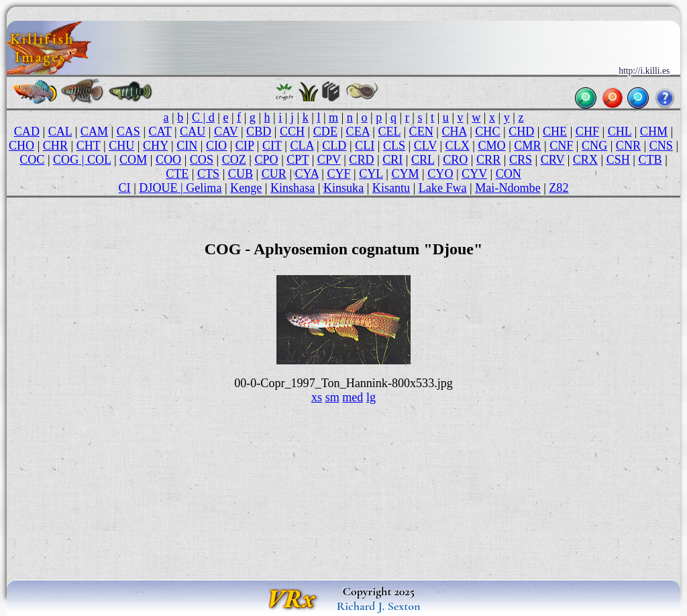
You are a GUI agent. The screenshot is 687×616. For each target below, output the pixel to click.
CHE (555, 132)
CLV (425, 146)
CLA (302, 146)
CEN (421, 132)
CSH (618, 160)
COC (32, 160)
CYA (307, 174)
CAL (60, 132)
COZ (234, 160)
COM (133, 160)
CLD (334, 146)
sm (332, 397)
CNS (661, 146)
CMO (491, 146)
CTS (208, 174)
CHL (620, 132)
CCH (292, 132)
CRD (361, 160)
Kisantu (391, 188)
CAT (160, 132)
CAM (94, 132)
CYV (474, 174)
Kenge (246, 188)
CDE (325, 132)
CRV (552, 160)
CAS (128, 132)
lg (371, 397)
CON (509, 174)
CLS (394, 146)
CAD (27, 132)
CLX (458, 146)
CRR (488, 160)
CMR (527, 146)
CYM (405, 174)
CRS (521, 160)
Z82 (559, 188)
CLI (365, 146)
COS (202, 160)
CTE (177, 174)
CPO (266, 160)
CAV (226, 132)
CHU (121, 146)
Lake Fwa (443, 188)
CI (125, 188)
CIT (272, 146)
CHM (654, 132)
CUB (241, 174)
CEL (389, 132)
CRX (585, 160)
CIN (187, 146)
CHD (521, 132)
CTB (650, 160)
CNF (561, 146)
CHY (156, 146)
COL (99, 160)
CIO (216, 146)
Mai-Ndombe (508, 188)
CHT (89, 146)
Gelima (204, 188)
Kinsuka (343, 188)
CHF (587, 132)
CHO (21, 146)
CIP (245, 146)
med (353, 397)
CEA (358, 132)
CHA (454, 132)
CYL (371, 174)
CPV (329, 160)
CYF (338, 174)
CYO (440, 174)
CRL (423, 160)
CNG (594, 146)
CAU (193, 132)
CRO (455, 160)
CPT (298, 160)
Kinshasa (293, 188)
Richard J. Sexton (379, 606)
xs (317, 397)
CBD (259, 132)
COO (168, 160)
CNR (628, 146)
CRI (392, 160)
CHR (55, 146)
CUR (274, 174)
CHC (487, 132)
